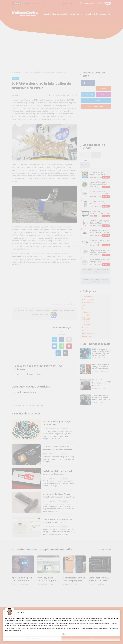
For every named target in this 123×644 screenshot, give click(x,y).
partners (18, 619)
